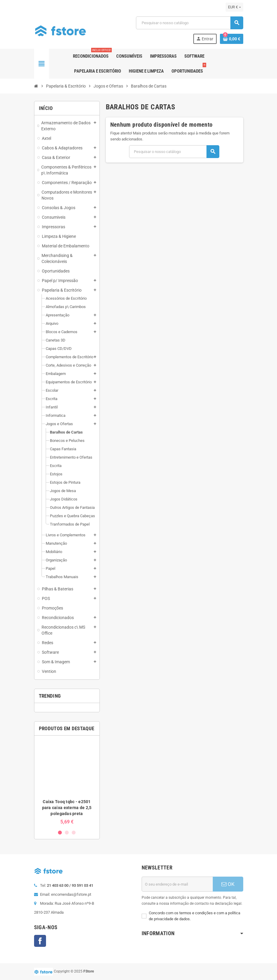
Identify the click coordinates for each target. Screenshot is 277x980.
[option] (67, 782)
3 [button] (74, 833)
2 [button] (67, 833)
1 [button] (60, 833)
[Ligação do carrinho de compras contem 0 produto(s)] (232, 39)
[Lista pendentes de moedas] (234, 7)
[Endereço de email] (177, 884)
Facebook (40, 941)
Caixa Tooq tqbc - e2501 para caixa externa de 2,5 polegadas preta (67, 808)
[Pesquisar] (189, 23)
